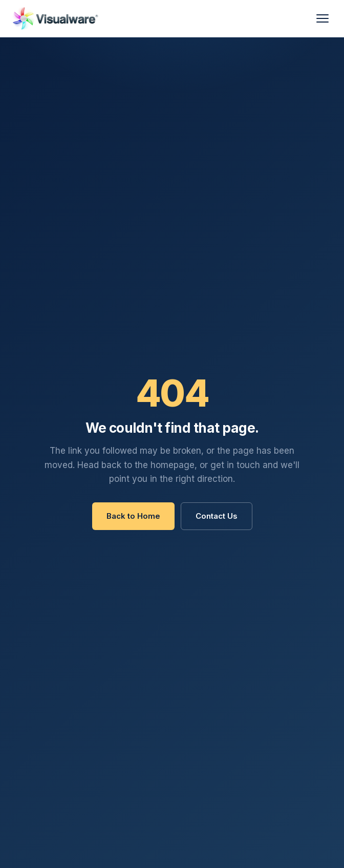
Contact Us (217, 516)
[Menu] (322, 18)
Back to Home (133, 516)
